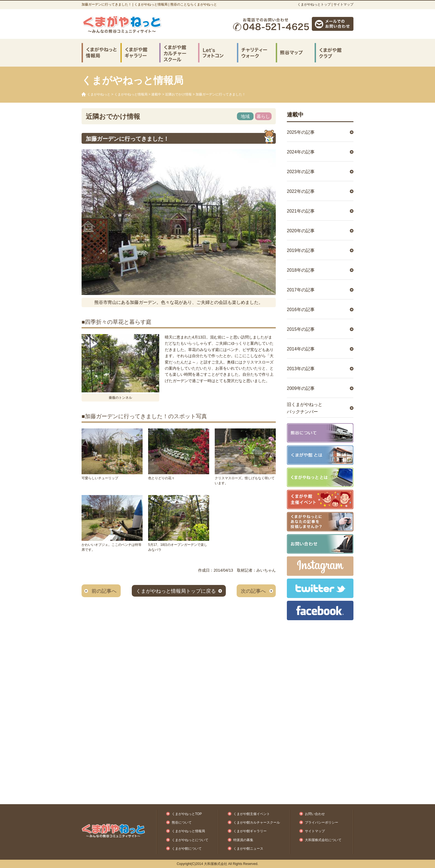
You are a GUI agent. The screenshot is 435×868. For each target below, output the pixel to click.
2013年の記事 (301, 369)
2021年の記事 (301, 211)
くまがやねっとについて (190, 840)
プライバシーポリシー (322, 822)
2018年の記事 (301, 270)
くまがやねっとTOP (187, 814)
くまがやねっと (99, 94)
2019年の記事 (301, 250)
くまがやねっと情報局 (131, 94)
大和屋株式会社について (323, 840)
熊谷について (182, 822)
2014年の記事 (301, 349)
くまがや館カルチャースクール (257, 822)
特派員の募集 (243, 840)
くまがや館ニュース (248, 849)
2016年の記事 (301, 310)
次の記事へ (253, 591)
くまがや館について (187, 849)
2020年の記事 (301, 231)
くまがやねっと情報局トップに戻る (176, 591)
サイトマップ (343, 4)
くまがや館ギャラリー (250, 831)
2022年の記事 (301, 191)
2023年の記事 (301, 172)
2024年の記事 (301, 152)
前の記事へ (104, 591)
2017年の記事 (301, 290)
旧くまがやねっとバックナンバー (305, 408)
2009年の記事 (301, 388)
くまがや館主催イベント (252, 814)
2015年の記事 (301, 329)
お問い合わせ (315, 814)
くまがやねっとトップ (314, 4)
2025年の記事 (301, 132)
